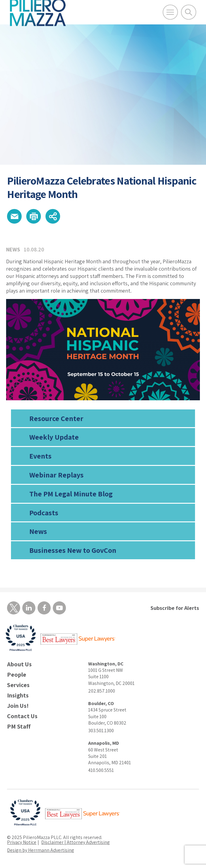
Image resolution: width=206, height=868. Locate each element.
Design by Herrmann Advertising (41, 850)
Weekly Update (54, 437)
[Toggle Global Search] (189, 12)
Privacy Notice (22, 842)
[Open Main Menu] (170, 12)
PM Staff (19, 727)
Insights (18, 695)
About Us (19, 664)
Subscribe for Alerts (175, 608)
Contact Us (22, 716)
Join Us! (18, 706)
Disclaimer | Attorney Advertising (76, 842)
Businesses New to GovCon (73, 550)
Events (40, 456)
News (38, 531)
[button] (14, 216)
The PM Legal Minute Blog (71, 494)
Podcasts (44, 513)
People (17, 675)
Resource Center (56, 418)
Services (18, 685)
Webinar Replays (56, 475)
